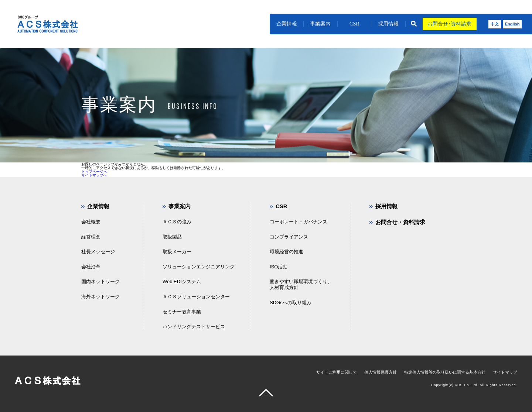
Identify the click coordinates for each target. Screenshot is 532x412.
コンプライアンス (289, 237)
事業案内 (320, 24)
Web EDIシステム (182, 281)
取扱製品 (172, 237)
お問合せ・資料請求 (400, 222)
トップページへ (94, 171)
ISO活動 (279, 267)
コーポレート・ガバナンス (299, 222)
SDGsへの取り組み (291, 303)
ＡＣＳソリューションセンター (196, 297)
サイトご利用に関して (337, 372)
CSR (354, 24)
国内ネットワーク (100, 281)
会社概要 (91, 222)
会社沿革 (91, 267)
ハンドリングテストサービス (194, 327)
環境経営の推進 (287, 252)
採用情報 (388, 24)
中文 (495, 24)
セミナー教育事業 (182, 312)
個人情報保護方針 (381, 372)
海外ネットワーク (100, 297)
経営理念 (91, 237)
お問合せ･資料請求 (449, 24)
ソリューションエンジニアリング (199, 267)
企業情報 (287, 24)
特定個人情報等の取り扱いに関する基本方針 (445, 372)
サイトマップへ (94, 175)
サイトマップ (505, 372)
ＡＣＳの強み (177, 222)
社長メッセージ (98, 252)
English (512, 24)
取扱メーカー (177, 252)
